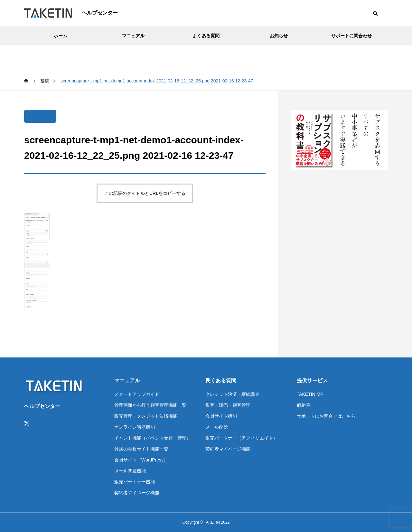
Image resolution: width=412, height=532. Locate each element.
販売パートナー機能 (135, 482)
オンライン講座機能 (135, 427)
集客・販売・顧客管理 (228, 405)
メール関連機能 (130, 471)
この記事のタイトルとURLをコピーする (145, 193)
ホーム (61, 36)
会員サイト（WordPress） (141, 460)
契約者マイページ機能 (137, 493)
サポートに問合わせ (351, 36)
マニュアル (133, 36)
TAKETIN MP (310, 394)
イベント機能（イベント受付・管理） (153, 438)
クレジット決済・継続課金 (232, 394)
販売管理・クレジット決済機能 (146, 416)
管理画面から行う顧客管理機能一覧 (150, 405)
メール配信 (217, 427)
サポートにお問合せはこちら (326, 416)
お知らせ (279, 36)
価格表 (304, 405)
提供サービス (312, 380)
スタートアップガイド (137, 394)
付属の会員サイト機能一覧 (141, 449)
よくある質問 (206, 36)
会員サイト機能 (221, 416)
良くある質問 (221, 380)
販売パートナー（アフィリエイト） (241, 438)
